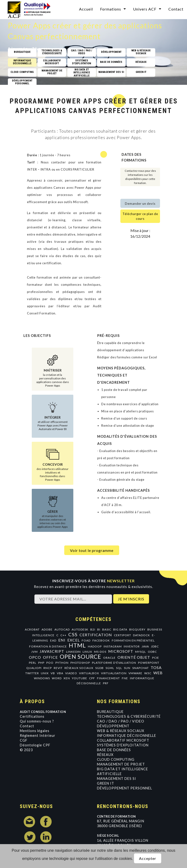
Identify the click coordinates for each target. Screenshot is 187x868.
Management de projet (121, 764)
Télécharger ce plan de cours (140, 216)
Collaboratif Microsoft (123, 740)
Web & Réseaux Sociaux (121, 731)
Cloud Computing (116, 759)
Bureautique (110, 712)
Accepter (148, 858)
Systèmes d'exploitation (123, 745)
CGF (24, 740)
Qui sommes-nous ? (37, 721)
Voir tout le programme (92, 550)
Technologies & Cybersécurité (129, 716)
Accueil (86, 9)
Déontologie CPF (35, 745)
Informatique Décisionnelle (127, 736)
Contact (176, 9)
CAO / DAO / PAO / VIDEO (121, 721)
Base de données (114, 750)
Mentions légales (35, 731)
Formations (111, 9)
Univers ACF (145, 9)
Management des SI (117, 779)
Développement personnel (125, 788)
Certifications (32, 716)
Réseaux (105, 755)
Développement (113, 726)
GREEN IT (106, 783)
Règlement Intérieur (38, 736)
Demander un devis (140, 204)
